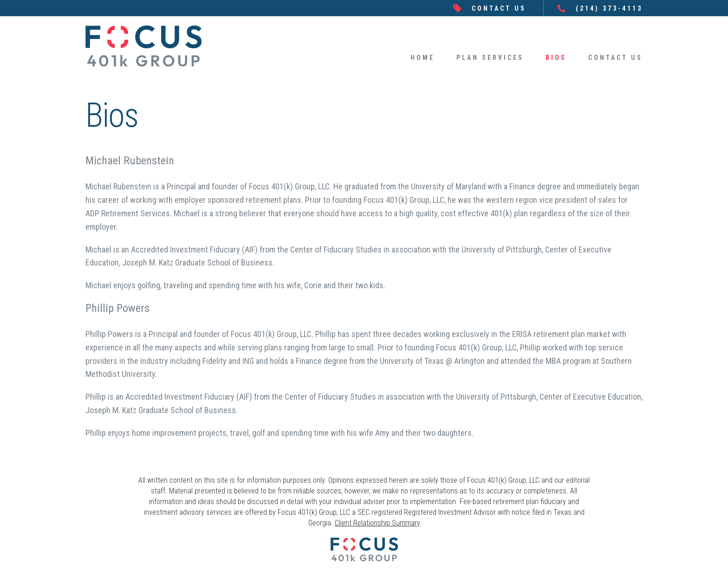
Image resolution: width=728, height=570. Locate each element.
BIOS (556, 58)
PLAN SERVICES (490, 58)
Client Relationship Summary (377, 523)
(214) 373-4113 (609, 8)
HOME (422, 58)
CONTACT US (499, 8)
